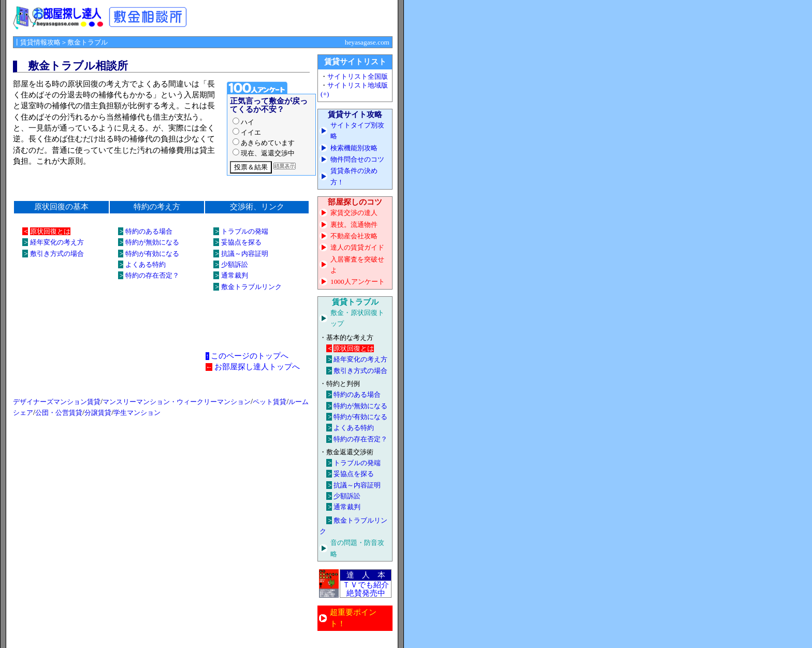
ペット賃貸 (270, 402)
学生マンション (137, 413)
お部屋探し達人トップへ (257, 367)
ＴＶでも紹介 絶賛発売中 (366, 589)
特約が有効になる (152, 254)
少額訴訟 (235, 264)
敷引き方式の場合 (57, 254)
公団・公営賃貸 (59, 413)
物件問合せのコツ (357, 159)
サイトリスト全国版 (358, 76)
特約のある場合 (149, 231)
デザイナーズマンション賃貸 (57, 402)
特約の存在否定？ (152, 275)
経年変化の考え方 (57, 242)
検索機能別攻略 (354, 148)
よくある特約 (146, 264)
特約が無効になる (152, 242)
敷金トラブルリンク (251, 287)
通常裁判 (235, 275)
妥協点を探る (241, 242)
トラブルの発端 (245, 231)
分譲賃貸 (98, 413)
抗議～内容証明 (245, 254)
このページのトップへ (250, 356)
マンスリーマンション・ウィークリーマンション (177, 402)
